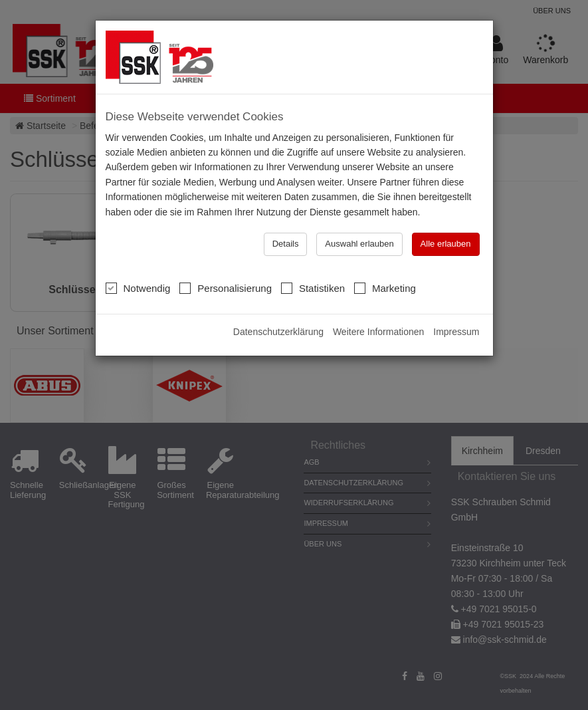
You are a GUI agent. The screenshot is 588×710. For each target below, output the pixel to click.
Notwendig (138, 288)
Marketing (385, 288)
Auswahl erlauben (359, 244)
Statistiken (313, 288)
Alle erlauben (446, 244)
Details (286, 244)
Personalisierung (226, 288)
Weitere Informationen (378, 332)
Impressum (456, 332)
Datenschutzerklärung (278, 332)
